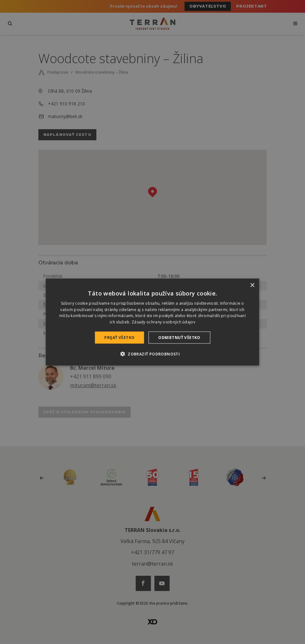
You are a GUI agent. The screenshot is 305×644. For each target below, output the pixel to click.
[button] (152, 354)
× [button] (252, 285)
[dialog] (152, 322)
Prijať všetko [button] (119, 338)
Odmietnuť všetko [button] (179, 338)
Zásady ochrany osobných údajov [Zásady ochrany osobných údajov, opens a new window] (163, 322)
